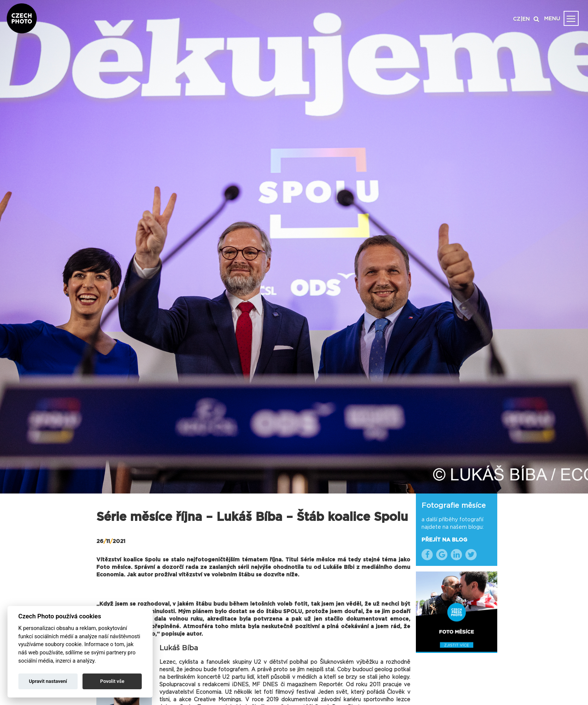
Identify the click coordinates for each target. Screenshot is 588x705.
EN (526, 19)
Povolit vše (112, 681)
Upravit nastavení (48, 681)
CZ (517, 19)
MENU (552, 19)
